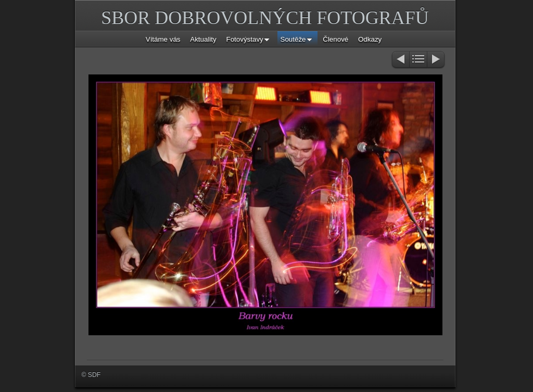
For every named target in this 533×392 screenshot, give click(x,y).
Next (436, 60)
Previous (400, 60)
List (418, 60)
